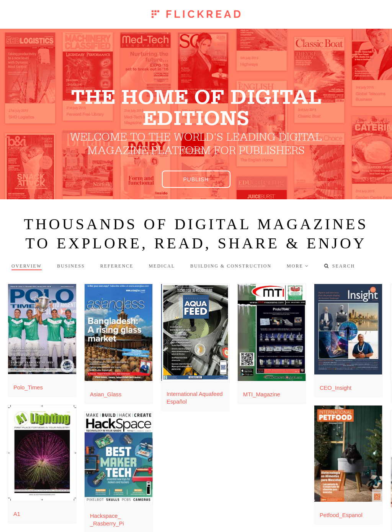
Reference (117, 266)
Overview (27, 266)
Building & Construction (231, 266)
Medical (162, 266)
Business (71, 266)
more (295, 266)
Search (340, 266)
